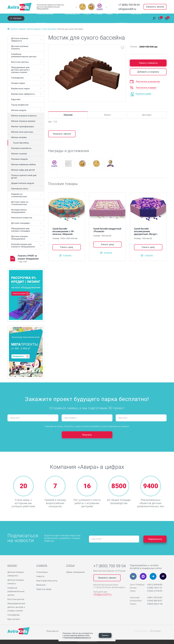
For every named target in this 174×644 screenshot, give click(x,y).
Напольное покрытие (22, 218)
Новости (41, 576)
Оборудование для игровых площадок (21, 230)
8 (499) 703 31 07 (155, 588)
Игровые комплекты (21, 148)
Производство (72, 18)
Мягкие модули (34, 29)
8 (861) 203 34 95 (155, 597)
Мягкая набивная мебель (23, 164)
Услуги (87, 18)
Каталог (17, 18)
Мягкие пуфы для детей (23, 170)
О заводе (42, 566)
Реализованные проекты (48, 18)
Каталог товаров (18, 29)
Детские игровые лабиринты (20, 39)
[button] (76, 7)
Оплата (107, 115)
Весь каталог (14, 619)
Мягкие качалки (19, 137)
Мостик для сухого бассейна (70, 29)
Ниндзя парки (18, 83)
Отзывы (99, 18)
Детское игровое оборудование (20, 237)
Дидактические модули (23, 183)
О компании (123, 18)
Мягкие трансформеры (23, 126)
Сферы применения (76, 572)
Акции (110, 18)
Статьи (70, 566)
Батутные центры (20, 62)
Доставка (147, 115)
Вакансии (41, 585)
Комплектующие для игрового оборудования (23, 245)
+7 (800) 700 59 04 (129, 5)
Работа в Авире (44, 589)
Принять (105, 635)
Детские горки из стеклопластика (20, 203)
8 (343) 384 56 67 (155, 601)
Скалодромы (17, 78)
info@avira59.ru (127, 9)
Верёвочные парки (20, 88)
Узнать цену (67, 247)
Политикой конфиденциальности (77, 637)
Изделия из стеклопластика (19, 195)
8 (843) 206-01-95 (155, 604)
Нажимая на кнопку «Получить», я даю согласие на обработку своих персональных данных (87, 426)
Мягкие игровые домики (23, 121)
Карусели (16, 99)
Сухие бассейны (49, 29)
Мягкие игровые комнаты (24, 116)
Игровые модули (19, 159)
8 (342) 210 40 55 (155, 591)
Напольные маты (20, 188)
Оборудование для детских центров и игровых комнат (20, 70)
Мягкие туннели (19, 154)
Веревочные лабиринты (23, 94)
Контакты (138, 18)
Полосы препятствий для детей (24, 176)
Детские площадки (20, 223)
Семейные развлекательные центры (24, 55)
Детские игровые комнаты (20, 47)
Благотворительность (47, 581)
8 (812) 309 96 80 (155, 585)
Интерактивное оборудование (19, 211)
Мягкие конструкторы (22, 132)
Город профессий (20, 105)
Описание (68, 115)
